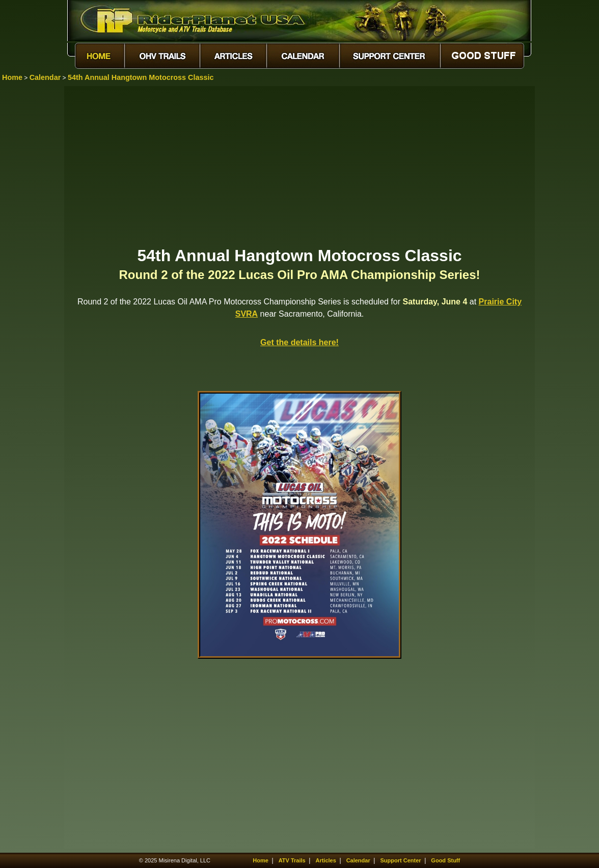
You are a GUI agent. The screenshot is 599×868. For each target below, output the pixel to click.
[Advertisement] (299, 165)
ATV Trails (292, 860)
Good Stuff (445, 860)
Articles (325, 860)
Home (12, 77)
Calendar (45, 77)
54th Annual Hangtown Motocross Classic (141, 77)
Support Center (401, 860)
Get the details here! (299, 342)
